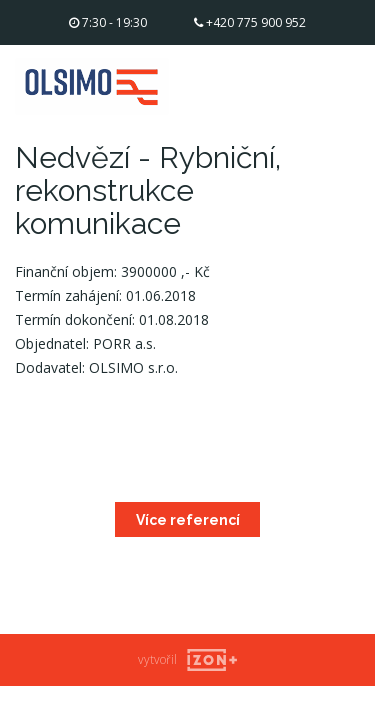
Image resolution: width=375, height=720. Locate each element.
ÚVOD (254, 56)
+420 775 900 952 (250, 22)
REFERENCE (273, 128)
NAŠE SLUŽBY (280, 104)
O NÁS (255, 80)
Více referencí (188, 520)
